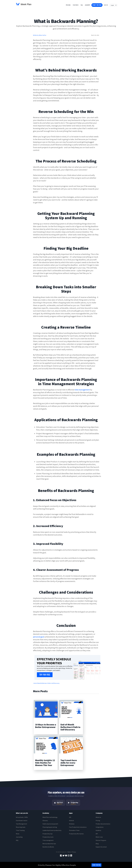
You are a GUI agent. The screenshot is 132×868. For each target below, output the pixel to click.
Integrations (100, 827)
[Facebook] (61, 855)
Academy (87, 5)
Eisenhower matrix (22, 820)
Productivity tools (48, 837)
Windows (72, 824)
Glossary (45, 820)
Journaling (19, 837)
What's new (99, 837)
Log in (106, 5)
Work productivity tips (49, 844)
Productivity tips (48, 834)
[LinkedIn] (71, 855)
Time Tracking (20, 830)
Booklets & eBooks (48, 847)
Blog (97, 844)
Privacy (74, 852)
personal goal (39, 637)
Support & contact (101, 847)
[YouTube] (66, 855)
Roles (18, 834)
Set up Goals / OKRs (22, 817)
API (97, 834)
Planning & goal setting (50, 827)
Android (71, 820)
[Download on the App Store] (59, 803)
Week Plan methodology (50, 817)
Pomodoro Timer (74, 830)
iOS (70, 817)
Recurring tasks (21, 827)
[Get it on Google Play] (73, 803)
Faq (82, 5)
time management (82, 390)
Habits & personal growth (50, 824)
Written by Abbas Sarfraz (40, 35)
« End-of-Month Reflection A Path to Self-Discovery (46, 683)
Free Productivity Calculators (78, 827)
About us (98, 817)
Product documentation (103, 824)
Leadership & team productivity (52, 830)
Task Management (21, 824)
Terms (69, 852)
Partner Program (101, 840)
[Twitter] (63, 855)
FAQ (17, 840)
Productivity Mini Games (76, 834)
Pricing (68, 5)
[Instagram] (69, 855)
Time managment (48, 840)
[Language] (113, 5)
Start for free (97, 5)
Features (76, 5)
